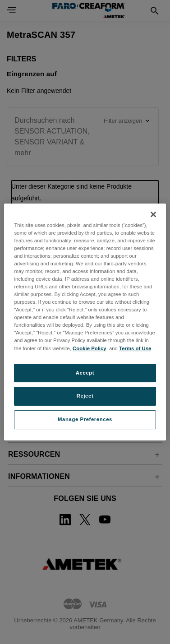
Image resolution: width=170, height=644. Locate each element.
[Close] (153, 214)
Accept (85, 373)
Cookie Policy (90, 348)
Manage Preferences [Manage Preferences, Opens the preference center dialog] (85, 419)
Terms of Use (135, 348)
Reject (85, 396)
